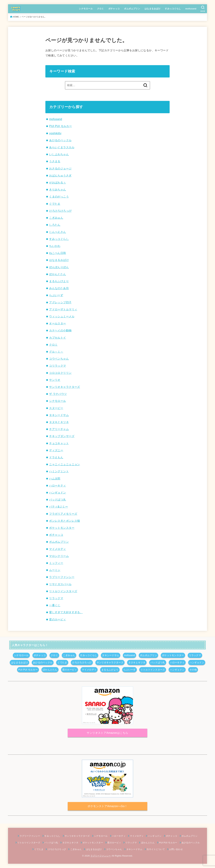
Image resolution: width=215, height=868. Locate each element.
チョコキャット (59, 443)
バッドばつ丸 (58, 499)
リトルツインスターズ (63, 591)
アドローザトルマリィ (63, 309)
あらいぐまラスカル (62, 147)
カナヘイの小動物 (60, 330)
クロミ (101, 9)
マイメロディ (58, 549)
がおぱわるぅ (58, 182)
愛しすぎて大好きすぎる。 (66, 612)
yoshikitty (55, 133)
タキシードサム (59, 415)
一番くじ (55, 605)
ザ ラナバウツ (58, 394)
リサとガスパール (60, 584)
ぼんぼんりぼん (59, 267)
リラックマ (56, 598)
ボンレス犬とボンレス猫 (65, 521)
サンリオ (55, 380)
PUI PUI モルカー (60, 126)
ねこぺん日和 (58, 253)
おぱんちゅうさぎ (60, 175)
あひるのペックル (60, 140)
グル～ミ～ (56, 352)
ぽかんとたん (58, 274)
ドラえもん (56, 457)
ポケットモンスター (62, 528)
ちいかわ (55, 246)
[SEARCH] (203, 9)
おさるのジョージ (60, 168)
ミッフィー (56, 563)
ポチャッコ (114, 9)
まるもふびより (59, 281)
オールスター (58, 323)
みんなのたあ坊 (59, 288)
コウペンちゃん (59, 359)
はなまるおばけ (153, 9)
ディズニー (56, 450)
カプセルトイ (58, 338)
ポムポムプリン (132, 9)
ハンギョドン (58, 492)
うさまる (55, 161)
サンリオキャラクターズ (65, 387)
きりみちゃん (58, 189)
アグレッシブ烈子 (60, 302)
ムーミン (55, 570)
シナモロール (86, 9)
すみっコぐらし (173, 9)
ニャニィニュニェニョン (65, 464)
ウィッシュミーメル (62, 316)
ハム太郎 (55, 478)
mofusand (191, 9)
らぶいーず (56, 295)
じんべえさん (58, 232)
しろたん (55, 225)
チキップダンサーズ (62, 436)
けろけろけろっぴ (60, 211)
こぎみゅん (56, 218)
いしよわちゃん (59, 154)
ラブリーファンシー (62, 577)
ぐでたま (55, 204)
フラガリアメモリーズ (63, 514)
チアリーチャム (59, 429)
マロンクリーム (59, 556)
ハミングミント (59, 471)
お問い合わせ (176, 849)
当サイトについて (156, 849)
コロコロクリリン (60, 373)
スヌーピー (56, 408)
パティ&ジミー (59, 507)
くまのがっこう (59, 196)
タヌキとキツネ (59, 422)
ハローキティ (58, 485)
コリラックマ (58, 366)
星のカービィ (58, 619)
